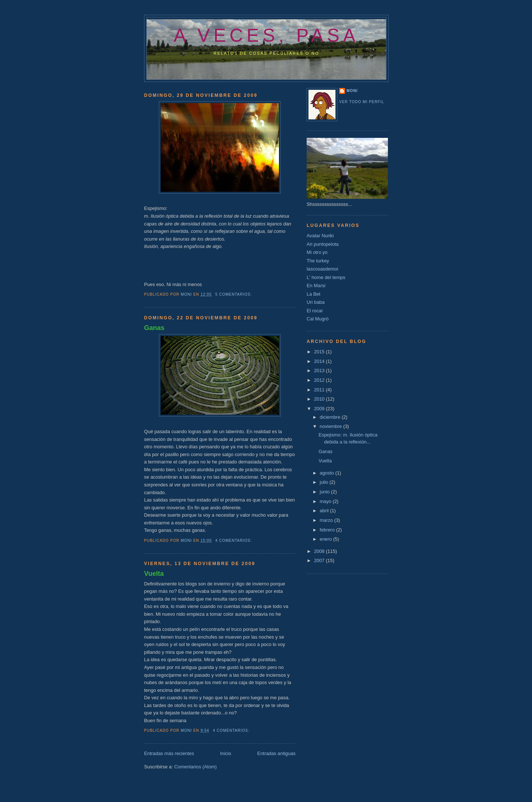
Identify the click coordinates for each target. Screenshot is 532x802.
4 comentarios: (234, 541)
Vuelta (154, 574)
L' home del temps (326, 277)
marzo (327, 520)
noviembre (331, 426)
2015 (320, 352)
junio (325, 492)
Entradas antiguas (276, 753)
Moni (352, 91)
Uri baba (316, 302)
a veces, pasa (266, 35)
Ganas (154, 328)
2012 (320, 380)
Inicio (226, 753)
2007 (320, 560)
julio (324, 482)
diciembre (330, 417)
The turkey (318, 261)
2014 (320, 361)
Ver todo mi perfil (362, 102)
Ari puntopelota (323, 244)
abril (325, 511)
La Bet (313, 294)
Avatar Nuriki (320, 236)
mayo (326, 501)
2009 (320, 409)
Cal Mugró (318, 319)
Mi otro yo (317, 252)
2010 (320, 399)
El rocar (315, 311)
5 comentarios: (234, 294)
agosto (327, 473)
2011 (320, 390)
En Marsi (316, 286)
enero (326, 539)
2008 (320, 551)
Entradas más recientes (169, 753)
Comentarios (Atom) (195, 767)
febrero (328, 530)
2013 (320, 371)
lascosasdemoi (322, 269)
